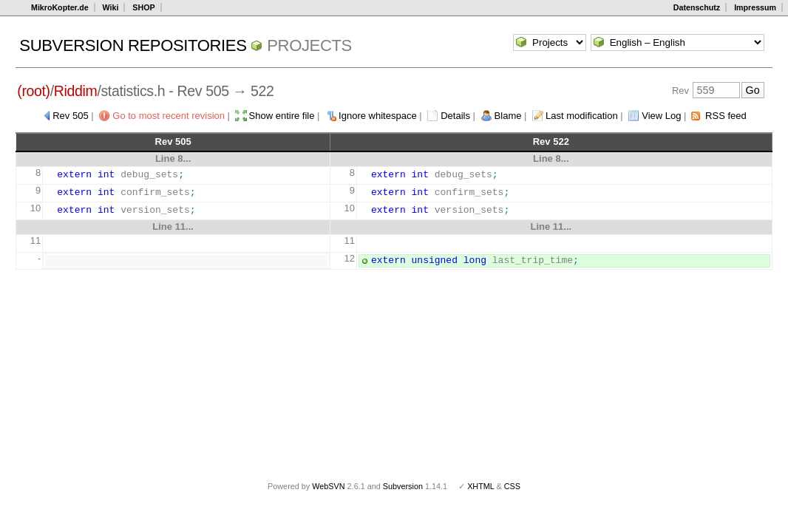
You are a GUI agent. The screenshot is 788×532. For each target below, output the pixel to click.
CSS (512, 486)
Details (455, 116)
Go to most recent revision (169, 116)
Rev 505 (70, 116)
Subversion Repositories (133, 45)
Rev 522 (551, 141)
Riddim (76, 91)
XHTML (480, 486)
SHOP (143, 7)
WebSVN (328, 486)
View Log (661, 116)
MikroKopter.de (60, 7)
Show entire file (282, 116)
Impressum (755, 7)
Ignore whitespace (378, 116)
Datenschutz (697, 7)
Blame (508, 116)
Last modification (582, 116)
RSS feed (726, 116)
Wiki (111, 7)
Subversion (403, 486)
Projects (309, 45)
